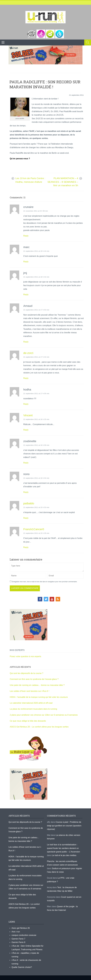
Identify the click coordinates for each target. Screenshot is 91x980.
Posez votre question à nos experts (25, 656)
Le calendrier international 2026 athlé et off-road (31, 703)
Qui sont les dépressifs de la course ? (27, 673)
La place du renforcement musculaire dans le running (33, 709)
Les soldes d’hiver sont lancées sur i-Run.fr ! (30, 691)
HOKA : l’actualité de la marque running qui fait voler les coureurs (39, 697)
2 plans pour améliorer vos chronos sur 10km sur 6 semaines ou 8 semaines (44, 715)
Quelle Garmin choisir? (22, 967)
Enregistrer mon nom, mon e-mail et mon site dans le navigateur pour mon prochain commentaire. (45, 582)
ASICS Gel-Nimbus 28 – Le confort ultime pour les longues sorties (39, 727)
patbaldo (29, 503)
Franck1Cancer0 (34, 529)
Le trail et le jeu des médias (64, 855)
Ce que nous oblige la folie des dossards (28, 721)
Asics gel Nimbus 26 (21, 928)
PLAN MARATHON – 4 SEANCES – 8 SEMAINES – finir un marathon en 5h (63, 182)
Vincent (28, 415)
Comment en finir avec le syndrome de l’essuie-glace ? (34, 679)
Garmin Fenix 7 (18, 939)
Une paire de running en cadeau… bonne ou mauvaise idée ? (37, 685)
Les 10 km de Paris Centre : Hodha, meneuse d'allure (30, 180)
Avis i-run (16, 932)
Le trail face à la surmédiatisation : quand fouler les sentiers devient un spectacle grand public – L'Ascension (63, 848)
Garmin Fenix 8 (18, 942)
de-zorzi (28, 353)
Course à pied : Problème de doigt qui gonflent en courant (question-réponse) (64, 826)
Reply (26, 236)
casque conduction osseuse (24, 935)
